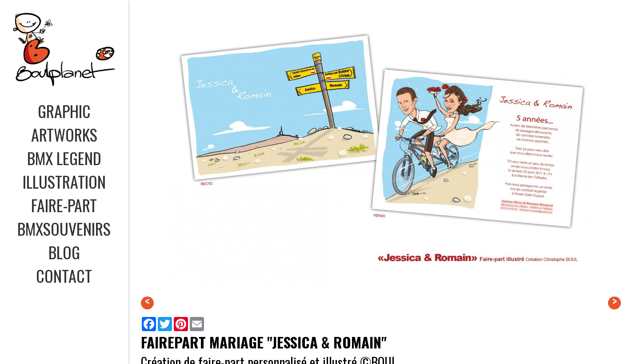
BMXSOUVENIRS (64, 228)
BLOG (64, 252)
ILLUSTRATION (64, 181)
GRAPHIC (64, 111)
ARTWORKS (64, 134)
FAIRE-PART (64, 205)
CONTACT (64, 275)
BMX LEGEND (64, 158)
